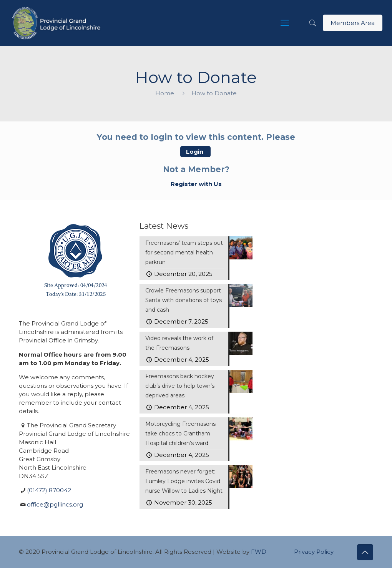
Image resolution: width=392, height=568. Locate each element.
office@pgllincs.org (55, 504)
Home (165, 93)
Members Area (353, 23)
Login (195, 152)
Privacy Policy (314, 552)
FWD (259, 552)
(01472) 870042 (49, 490)
